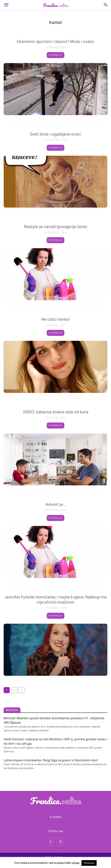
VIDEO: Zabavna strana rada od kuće (56, 412)
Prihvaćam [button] (89, 863)
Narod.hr (12, 710)
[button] (6, 5)
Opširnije (55, 55)
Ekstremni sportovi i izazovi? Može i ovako (55, 42)
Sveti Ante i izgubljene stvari (55, 134)
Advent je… (55, 504)
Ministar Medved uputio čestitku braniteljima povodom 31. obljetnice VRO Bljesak (54, 720)
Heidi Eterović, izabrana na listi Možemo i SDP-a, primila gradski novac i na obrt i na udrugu (55, 741)
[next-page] (22, 690)
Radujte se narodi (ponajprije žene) (56, 227)
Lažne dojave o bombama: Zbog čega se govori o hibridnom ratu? (51, 760)
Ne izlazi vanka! (56, 319)
